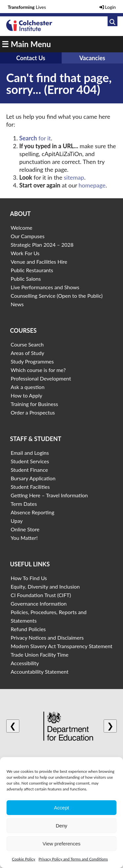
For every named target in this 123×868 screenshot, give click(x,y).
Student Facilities (30, 487)
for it (35, 138)
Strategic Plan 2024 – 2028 (42, 245)
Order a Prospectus (33, 412)
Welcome (21, 228)
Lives (27, 7)
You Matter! (24, 538)
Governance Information (39, 603)
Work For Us (25, 253)
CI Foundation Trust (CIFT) (41, 595)
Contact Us (31, 58)
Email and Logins (30, 453)
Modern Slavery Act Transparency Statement (61, 646)
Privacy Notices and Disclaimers (47, 638)
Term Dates (24, 504)
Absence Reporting (32, 512)
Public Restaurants (32, 270)
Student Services (30, 461)
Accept (62, 808)
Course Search (27, 344)
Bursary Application (33, 478)
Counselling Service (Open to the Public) (56, 296)
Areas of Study (27, 353)
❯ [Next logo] (110, 726)
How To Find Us (29, 578)
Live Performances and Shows (45, 287)
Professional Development (41, 378)
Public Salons (26, 279)
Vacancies (92, 58)
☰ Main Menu (26, 44)
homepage (92, 185)
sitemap (74, 177)
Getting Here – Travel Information (49, 495)
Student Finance (29, 470)
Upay (17, 521)
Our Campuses (27, 236)
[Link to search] (113, 21)
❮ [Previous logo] (13, 726)
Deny (61, 826)
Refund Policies (28, 629)
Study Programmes (32, 361)
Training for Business (34, 404)
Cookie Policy (23, 859)
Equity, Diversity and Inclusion (45, 586)
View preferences (62, 844)
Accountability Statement (39, 672)
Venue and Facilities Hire (39, 262)
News (17, 304)
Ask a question (27, 387)
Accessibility (25, 663)
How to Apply (26, 395)
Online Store (25, 529)
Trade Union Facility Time (39, 655)
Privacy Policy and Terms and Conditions (73, 859)
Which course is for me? (38, 370)
